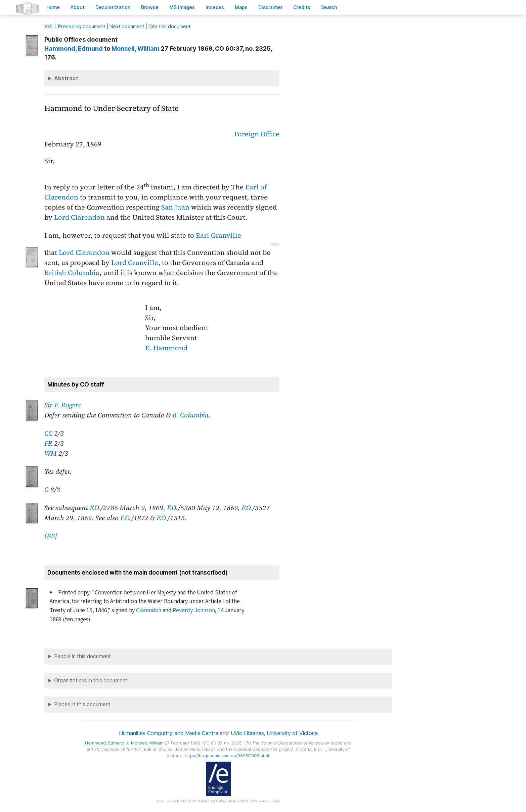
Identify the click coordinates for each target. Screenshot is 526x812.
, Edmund (74, 49)
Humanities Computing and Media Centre (168, 733)
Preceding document (82, 26)
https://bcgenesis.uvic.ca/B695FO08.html (227, 756)
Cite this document (169, 26)
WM (51, 453)
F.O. (95, 508)
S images (182, 7)
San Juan (175, 207)
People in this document (82, 656)
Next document (127, 26)
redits (302, 7)
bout (78, 7)
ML (49, 26)
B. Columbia (190, 415)
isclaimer (270, 7)
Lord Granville (135, 263)
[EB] (51, 536)
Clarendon (149, 610)
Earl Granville (218, 235)
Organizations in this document (91, 681)
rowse (150, 7)
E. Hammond (166, 348)
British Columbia (72, 273)
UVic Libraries (247, 733)
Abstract (66, 78)
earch (329, 7)
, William (136, 49)
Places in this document (82, 704)
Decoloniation (113, 7)
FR (48, 443)
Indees (215, 7)
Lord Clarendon (79, 217)
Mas (241, 7)
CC (48, 433)
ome (53, 7)
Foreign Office (257, 134)
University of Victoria (292, 733)
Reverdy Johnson (194, 610)
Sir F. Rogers (62, 405)
